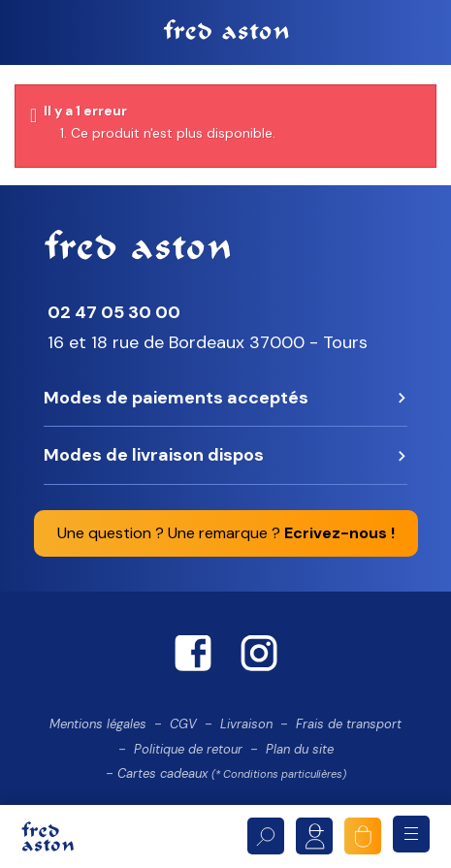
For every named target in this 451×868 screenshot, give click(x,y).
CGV (183, 724)
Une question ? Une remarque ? (226, 533)
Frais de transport (349, 724)
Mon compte (314, 836)
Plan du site (300, 749)
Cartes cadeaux (232, 773)
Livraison (246, 724)
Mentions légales (98, 724)
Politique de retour (188, 749)
